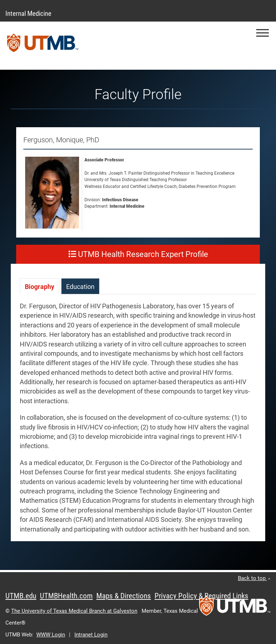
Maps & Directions (124, 596)
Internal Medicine (28, 13)
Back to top (254, 578)
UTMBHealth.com (66, 596)
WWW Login (51, 635)
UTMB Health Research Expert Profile (138, 254)
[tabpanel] (138, 421)
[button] (263, 33)
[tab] (40, 286)
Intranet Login (91, 635)
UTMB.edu (21, 596)
